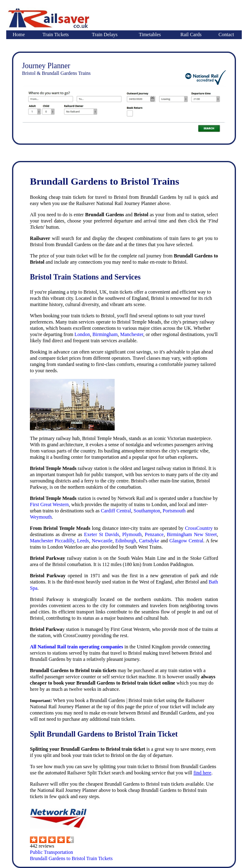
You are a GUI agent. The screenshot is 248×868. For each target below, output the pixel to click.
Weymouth (41, 517)
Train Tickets (55, 35)
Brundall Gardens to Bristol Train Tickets (71, 858)
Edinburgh (125, 541)
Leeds (83, 541)
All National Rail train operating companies (76, 647)
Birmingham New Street (192, 534)
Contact (226, 35)
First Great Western (49, 504)
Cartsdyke (149, 541)
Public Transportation (52, 852)
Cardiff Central (116, 511)
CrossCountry (199, 528)
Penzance (154, 534)
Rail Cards (191, 35)
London (82, 334)
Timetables (150, 35)
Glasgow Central (187, 541)
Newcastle (102, 541)
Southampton (147, 511)
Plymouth (132, 534)
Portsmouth (174, 511)
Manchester (132, 334)
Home (18, 35)
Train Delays (105, 35)
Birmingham (105, 334)
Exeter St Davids (101, 534)
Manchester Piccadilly (52, 541)
